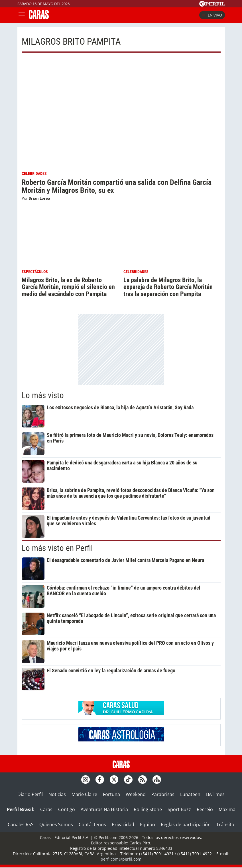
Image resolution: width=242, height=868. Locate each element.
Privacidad (123, 824)
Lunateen (190, 794)
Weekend (136, 794)
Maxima (227, 809)
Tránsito (225, 824)
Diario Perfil (30, 794)
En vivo (212, 15)
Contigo (67, 809)
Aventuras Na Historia (104, 809)
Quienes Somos (56, 824)
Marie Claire (84, 794)
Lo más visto (43, 395)
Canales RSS (21, 824)
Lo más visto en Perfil (57, 548)
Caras (46, 809)
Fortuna (111, 794)
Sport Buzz (179, 809)
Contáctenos (92, 824)
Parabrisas (163, 794)
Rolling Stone (148, 809)
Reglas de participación (186, 824)
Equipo (148, 824)
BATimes (215, 794)
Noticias (57, 794)
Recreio (205, 809)
